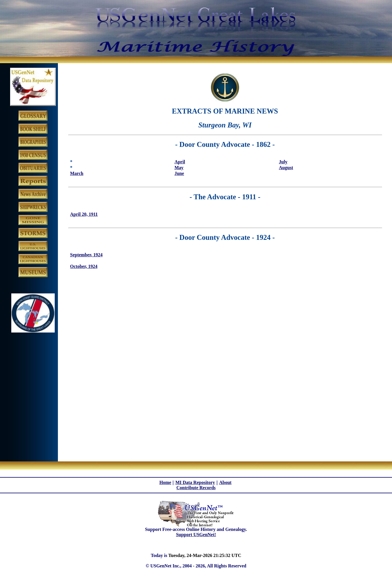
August (286, 168)
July (283, 162)
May (179, 168)
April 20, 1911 (84, 214)
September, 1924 (86, 255)
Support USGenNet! (196, 535)
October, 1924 (84, 266)
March (77, 173)
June (179, 173)
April (180, 162)
